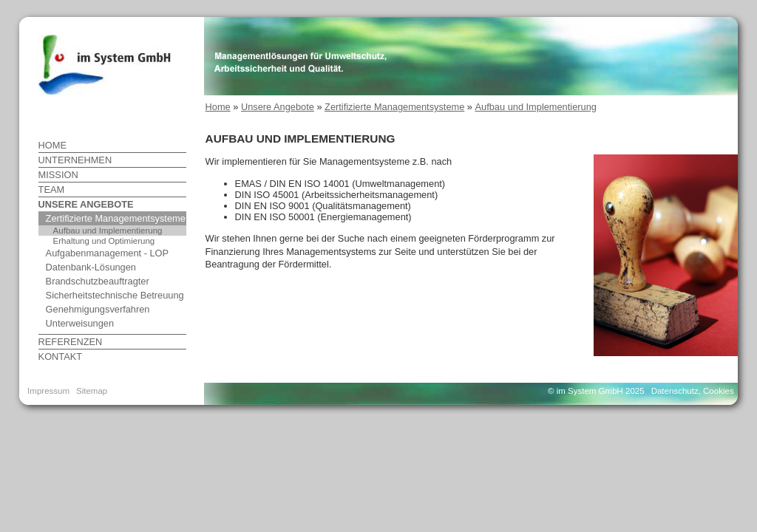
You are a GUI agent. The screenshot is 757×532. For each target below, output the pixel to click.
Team (52, 190)
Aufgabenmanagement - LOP (107, 253)
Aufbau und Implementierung (108, 231)
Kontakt (61, 357)
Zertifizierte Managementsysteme (116, 218)
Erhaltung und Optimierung (104, 241)
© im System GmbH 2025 (596, 391)
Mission (58, 175)
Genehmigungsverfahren (98, 309)
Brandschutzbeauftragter (98, 281)
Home (52, 145)
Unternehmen (75, 160)
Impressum (48, 391)
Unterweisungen (80, 323)
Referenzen (71, 342)
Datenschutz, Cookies (693, 391)
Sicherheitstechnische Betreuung (115, 295)
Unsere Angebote (86, 204)
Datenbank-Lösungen (91, 267)
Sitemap (92, 391)
